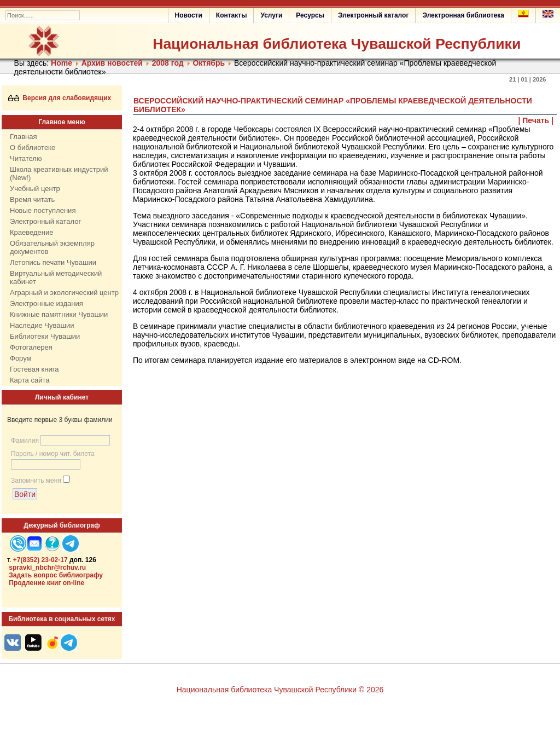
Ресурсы (310, 15)
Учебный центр (35, 189)
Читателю (26, 158)
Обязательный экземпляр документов (52, 247)
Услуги (271, 15)
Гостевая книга (34, 369)
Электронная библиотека (463, 15)
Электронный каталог (373, 15)
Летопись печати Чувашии (53, 262)
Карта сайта (30, 380)
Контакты (232, 15)
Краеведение (31, 232)
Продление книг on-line (46, 583)
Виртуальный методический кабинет (56, 277)
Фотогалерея (31, 347)
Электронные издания (46, 303)
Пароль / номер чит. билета (53, 454)
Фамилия (25, 441)
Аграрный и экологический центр (64, 293)
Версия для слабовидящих (60, 98)
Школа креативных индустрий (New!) (59, 173)
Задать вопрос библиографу (56, 575)
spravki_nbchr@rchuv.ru (47, 568)
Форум (21, 358)
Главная (23, 137)
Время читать (32, 199)
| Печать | (536, 120)
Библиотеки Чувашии (45, 336)
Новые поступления (43, 210)
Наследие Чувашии (42, 325)
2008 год (168, 63)
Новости (189, 15)
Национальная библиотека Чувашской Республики (337, 44)
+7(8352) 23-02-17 (40, 560)
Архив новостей (112, 63)
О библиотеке (33, 147)
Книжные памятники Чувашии (59, 314)
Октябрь (209, 63)
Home (62, 63)
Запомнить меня (36, 481)
